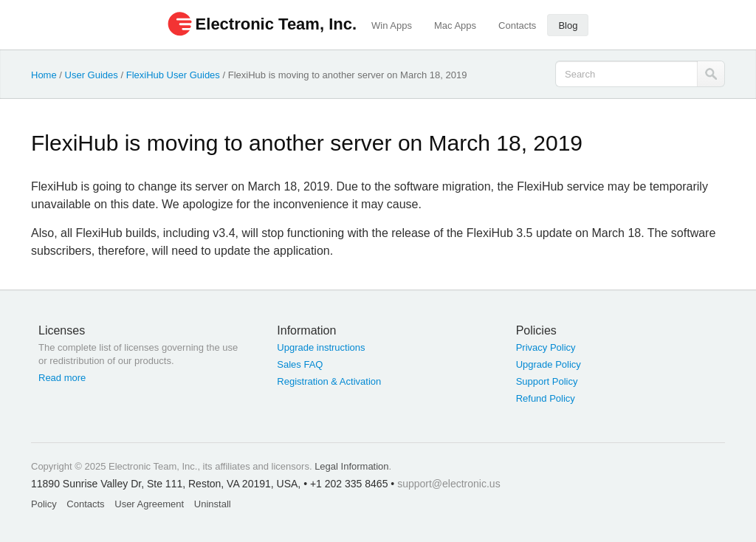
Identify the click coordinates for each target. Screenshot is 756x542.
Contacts (517, 25)
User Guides (92, 75)
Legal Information (351, 466)
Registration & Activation (329, 381)
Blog (568, 25)
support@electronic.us (449, 484)
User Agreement (149, 504)
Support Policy (547, 381)
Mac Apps (455, 25)
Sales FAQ (300, 364)
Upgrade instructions (321, 347)
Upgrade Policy (549, 364)
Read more (62, 378)
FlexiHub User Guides (173, 75)
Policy (44, 504)
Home (44, 75)
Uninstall (213, 504)
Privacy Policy (546, 347)
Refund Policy (546, 398)
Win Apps (392, 25)
